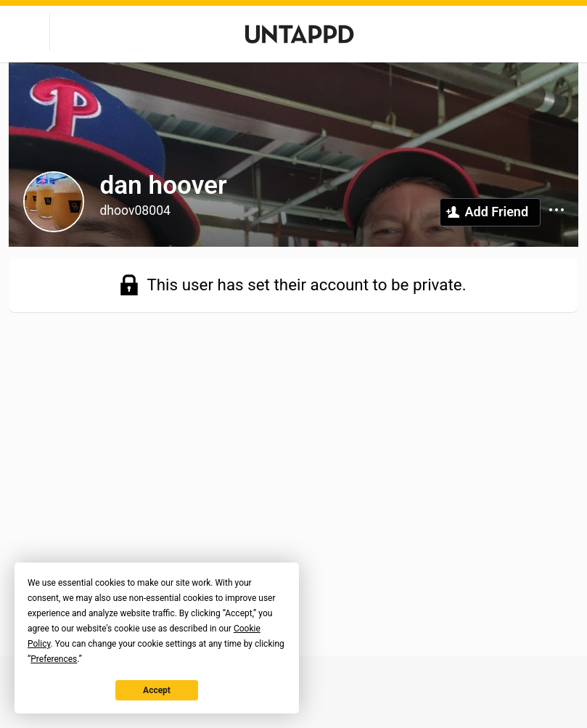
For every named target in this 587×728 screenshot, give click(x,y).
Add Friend (497, 212)
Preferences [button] (54, 659)
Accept (157, 690)
